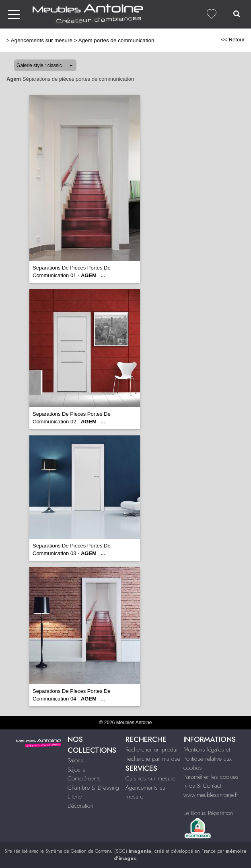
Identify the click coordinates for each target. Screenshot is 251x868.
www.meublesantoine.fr (211, 795)
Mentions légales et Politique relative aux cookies (208, 759)
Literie (75, 797)
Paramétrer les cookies (211, 777)
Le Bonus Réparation (208, 813)
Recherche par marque (153, 759)
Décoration (80, 806)
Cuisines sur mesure (150, 778)
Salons (75, 760)
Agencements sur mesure (42, 40)
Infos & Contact (202, 786)
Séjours (76, 770)
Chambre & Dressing (93, 788)
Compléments (84, 778)
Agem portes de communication (116, 40)
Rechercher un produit (152, 750)
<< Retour (233, 40)
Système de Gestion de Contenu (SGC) (98, 851)
